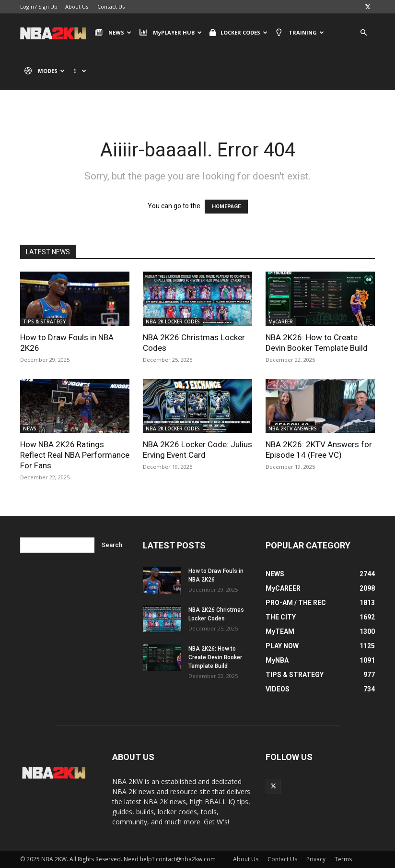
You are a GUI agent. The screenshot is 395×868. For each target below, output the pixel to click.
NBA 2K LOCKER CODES (173, 321)
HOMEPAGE (226, 207)
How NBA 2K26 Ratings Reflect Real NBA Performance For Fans (75, 455)
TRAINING (300, 33)
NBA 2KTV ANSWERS (293, 428)
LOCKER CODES (238, 33)
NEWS (113, 33)
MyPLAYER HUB (170, 33)
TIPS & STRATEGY (44, 321)
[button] (363, 33)
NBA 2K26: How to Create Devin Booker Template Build (215, 657)
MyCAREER (281, 321)
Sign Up (48, 6)
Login (27, 6)
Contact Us (111, 6)
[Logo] (55, 33)
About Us (77, 6)
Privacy (316, 859)
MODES (45, 71)
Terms (343, 859)
